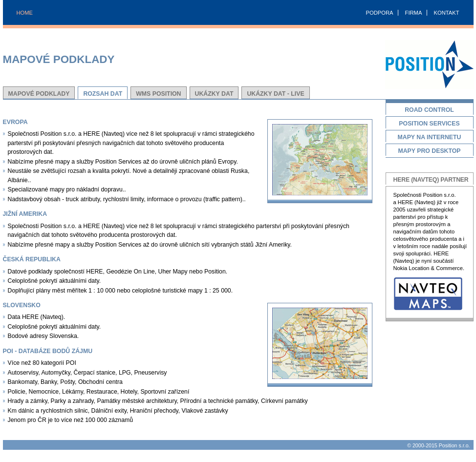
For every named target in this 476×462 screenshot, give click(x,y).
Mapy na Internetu (430, 138)
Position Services (430, 124)
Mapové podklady (39, 94)
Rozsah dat (103, 94)
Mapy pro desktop (430, 152)
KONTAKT (446, 13)
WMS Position (158, 94)
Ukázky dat (214, 94)
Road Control (430, 111)
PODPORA (380, 13)
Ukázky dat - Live (275, 94)
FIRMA (414, 13)
